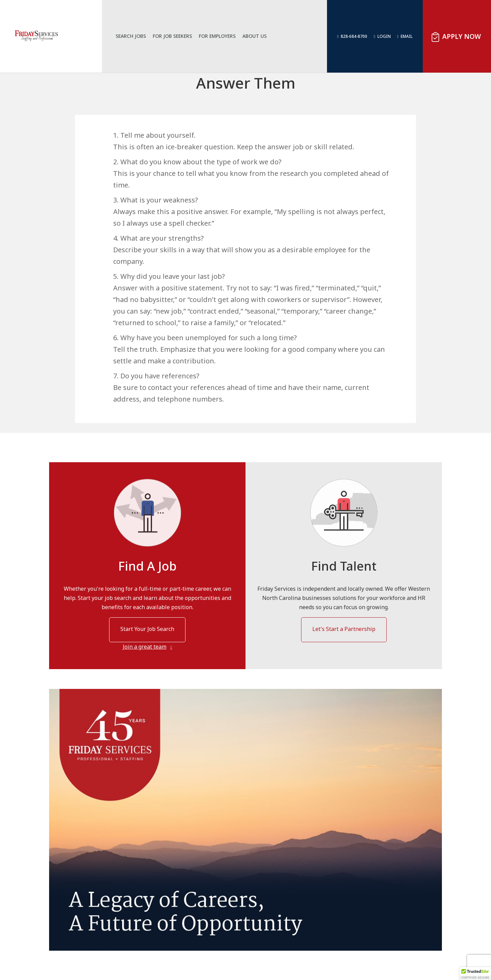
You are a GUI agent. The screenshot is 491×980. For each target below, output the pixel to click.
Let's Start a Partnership (344, 629)
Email (407, 36)
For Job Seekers (177, 36)
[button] (475, 974)
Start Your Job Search (147, 629)
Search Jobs (136, 36)
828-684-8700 (354, 36)
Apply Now (462, 36)
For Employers (222, 36)
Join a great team (145, 647)
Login (384, 36)
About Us (260, 36)
